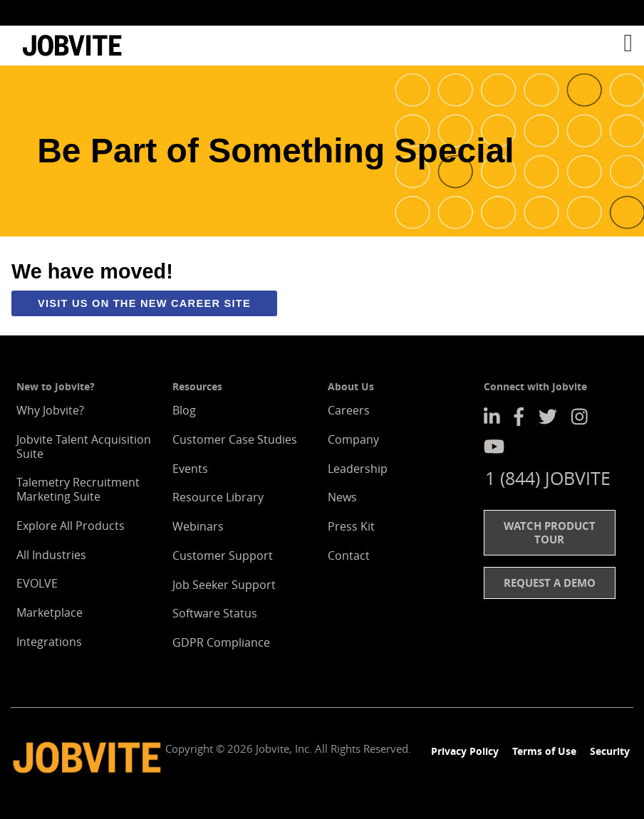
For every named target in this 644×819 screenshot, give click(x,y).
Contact (349, 555)
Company (353, 439)
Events (190, 469)
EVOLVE (37, 583)
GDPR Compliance (221, 642)
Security (610, 751)
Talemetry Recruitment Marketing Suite (78, 489)
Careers (349, 410)
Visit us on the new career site (144, 303)
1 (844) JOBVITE (548, 478)
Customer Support (223, 555)
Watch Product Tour (550, 532)
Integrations (49, 642)
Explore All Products (71, 526)
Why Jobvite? (50, 410)
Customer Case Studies (235, 439)
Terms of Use (544, 751)
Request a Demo (550, 583)
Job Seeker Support (224, 585)
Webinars (198, 526)
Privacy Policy (465, 751)
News (342, 497)
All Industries (51, 555)
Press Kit (351, 526)
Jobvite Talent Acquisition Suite (84, 447)
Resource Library (218, 497)
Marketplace (50, 612)
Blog (184, 410)
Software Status (215, 613)
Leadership (358, 469)
